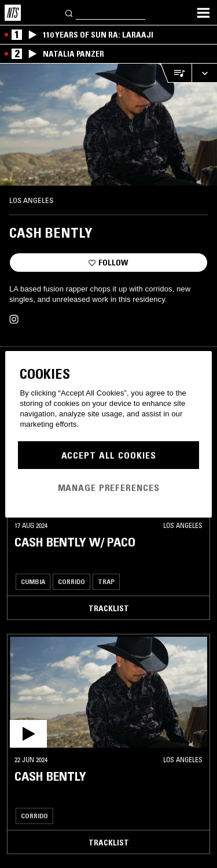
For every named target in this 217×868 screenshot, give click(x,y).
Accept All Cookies (109, 455)
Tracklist (109, 608)
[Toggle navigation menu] (203, 13)
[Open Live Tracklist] (176, 73)
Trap (106, 581)
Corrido (71, 581)
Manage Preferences (109, 487)
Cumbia (33, 581)
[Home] (13, 13)
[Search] (69, 12)
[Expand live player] (204, 73)
